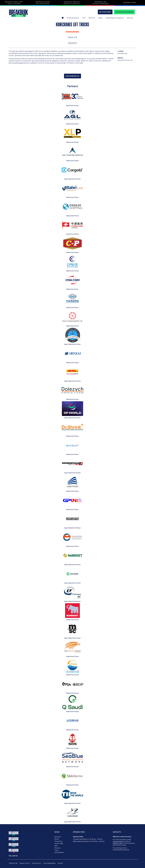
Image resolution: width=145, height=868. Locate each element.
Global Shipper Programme (115, 18)
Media (100, 18)
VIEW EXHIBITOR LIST (72, 76)
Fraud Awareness (49, 863)
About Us (130, 18)
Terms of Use (13, 863)
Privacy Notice (25, 863)
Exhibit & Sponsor (73, 18)
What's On (92, 18)
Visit (84, 18)
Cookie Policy (36, 863)
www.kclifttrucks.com (125, 60)
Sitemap (60, 863)
